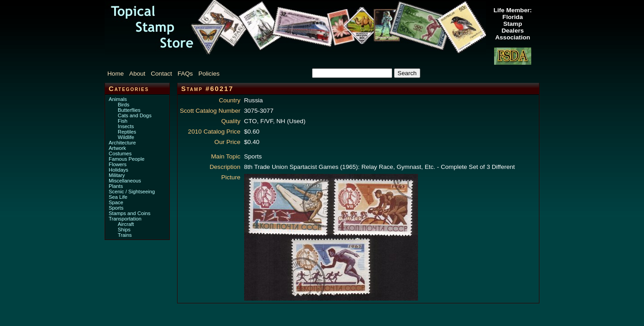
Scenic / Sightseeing (132, 192)
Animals (118, 99)
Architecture (122, 143)
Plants (116, 186)
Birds (124, 105)
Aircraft (126, 224)
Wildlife (126, 137)
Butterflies (129, 110)
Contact (161, 74)
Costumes (120, 153)
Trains (125, 235)
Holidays (118, 170)
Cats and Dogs (135, 115)
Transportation (125, 219)
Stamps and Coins (130, 213)
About (137, 74)
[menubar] (168, 74)
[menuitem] (117, 74)
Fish (123, 121)
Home (115, 74)
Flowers (118, 164)
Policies (209, 74)
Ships (124, 230)
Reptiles (127, 132)
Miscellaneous (125, 181)
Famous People (127, 159)
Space (116, 202)
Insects (126, 126)
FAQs (185, 74)
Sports (116, 208)
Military (117, 175)
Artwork (117, 148)
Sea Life (118, 197)
